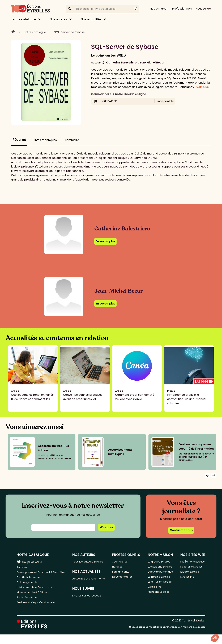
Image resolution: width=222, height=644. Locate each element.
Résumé (19, 140)
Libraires (120, 567)
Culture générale (28, 589)
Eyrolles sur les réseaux (90, 601)
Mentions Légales (159, 605)
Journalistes (122, 562)
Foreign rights (123, 573)
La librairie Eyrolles (160, 588)
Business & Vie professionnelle (37, 612)
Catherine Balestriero (121, 63)
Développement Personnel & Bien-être (37, 575)
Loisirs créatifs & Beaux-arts (36, 595)
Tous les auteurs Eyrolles (91, 562)
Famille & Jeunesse (30, 583)
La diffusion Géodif (160, 593)
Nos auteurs (58, 19)
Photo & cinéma (28, 606)
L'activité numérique (155, 580)
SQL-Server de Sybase (69, 32)
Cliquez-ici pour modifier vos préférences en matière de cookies (167, 637)
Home (13, 32)
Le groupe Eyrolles (160, 562)
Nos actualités (91, 19)
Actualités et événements (83, 582)
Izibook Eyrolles (190, 578)
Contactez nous (181, 530)
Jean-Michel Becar (151, 63)
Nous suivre (203, 9)
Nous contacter (125, 579)
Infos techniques (46, 140)
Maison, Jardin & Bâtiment (34, 600)
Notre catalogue (24, 19)
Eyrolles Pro (155, 599)
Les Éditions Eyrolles (155, 570)
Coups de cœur (30, 562)
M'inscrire (106, 527)
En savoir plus (105, 241)
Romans (22, 567)
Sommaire (72, 140)
